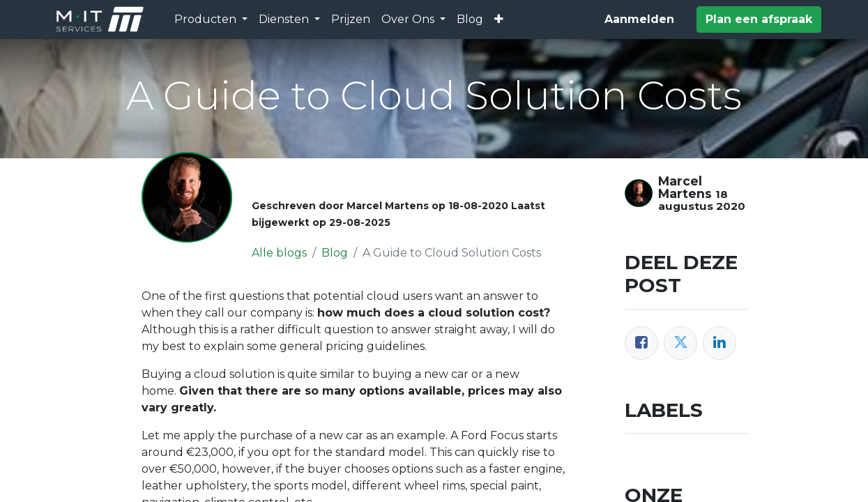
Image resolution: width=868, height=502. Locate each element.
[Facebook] (641, 343)
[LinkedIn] (719, 343)
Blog (335, 253)
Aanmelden (639, 19)
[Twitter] (680, 343)
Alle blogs (279, 253)
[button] (499, 20)
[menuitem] (351, 20)
